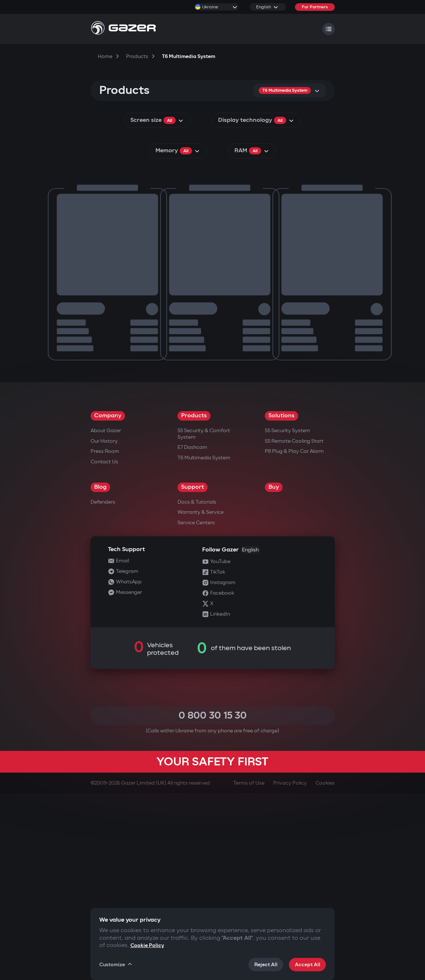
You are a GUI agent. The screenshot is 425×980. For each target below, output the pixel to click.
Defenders (103, 689)
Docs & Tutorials (197, 689)
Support (193, 674)
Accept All (308, 965)
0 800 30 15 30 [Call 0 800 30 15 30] (213, 902)
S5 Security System (287, 617)
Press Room (105, 638)
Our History (104, 628)
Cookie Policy (147, 945)
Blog (100, 674)
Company (108, 602)
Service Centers (196, 709)
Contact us (104, 648)
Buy (274, 674)
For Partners (315, 7)
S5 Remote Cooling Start (294, 628)
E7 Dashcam (192, 634)
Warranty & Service (201, 699)
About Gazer (106, 617)
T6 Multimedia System (204, 644)
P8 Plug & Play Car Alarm (294, 638)
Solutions (282, 602)
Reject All (266, 965)
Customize (116, 964)
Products (194, 602)
